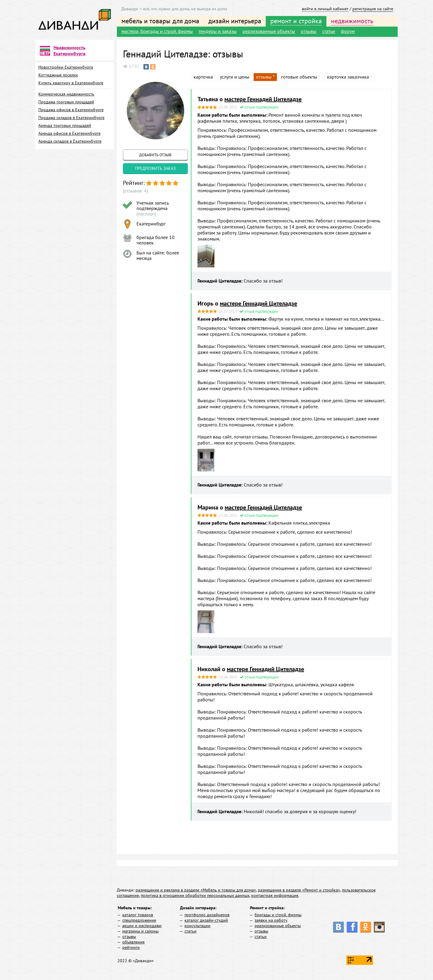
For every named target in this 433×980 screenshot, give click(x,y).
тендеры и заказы (218, 31)
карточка (203, 77)
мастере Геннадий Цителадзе (263, 99)
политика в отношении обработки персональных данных (195, 895)
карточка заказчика (348, 77)
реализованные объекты (269, 31)
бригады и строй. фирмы (278, 915)
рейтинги (131, 947)
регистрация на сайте (373, 9)
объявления (133, 942)
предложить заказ (155, 168)
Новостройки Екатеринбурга (66, 67)
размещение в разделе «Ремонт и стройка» (299, 890)
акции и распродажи (142, 926)
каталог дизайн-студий (206, 920)
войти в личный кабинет (325, 9)
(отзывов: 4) (135, 191)
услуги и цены (235, 77)
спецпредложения (139, 920)
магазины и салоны (140, 931)
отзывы (309, 31)
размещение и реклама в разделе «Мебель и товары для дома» (196, 890)
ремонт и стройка (296, 21)
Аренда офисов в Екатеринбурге (69, 133)
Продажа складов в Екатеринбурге (71, 118)
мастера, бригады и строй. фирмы (157, 31)
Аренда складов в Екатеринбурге (70, 141)
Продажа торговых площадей (66, 102)
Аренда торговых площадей (65, 125)
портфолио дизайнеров (207, 915)
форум (348, 31)
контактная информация (275, 895)
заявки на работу (271, 920)
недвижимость (352, 21)
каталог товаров (138, 915)
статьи (329, 31)
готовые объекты (299, 77)
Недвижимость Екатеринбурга (69, 50)
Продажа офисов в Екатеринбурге (71, 110)
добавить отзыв (155, 155)
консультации (197, 926)
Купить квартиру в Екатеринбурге (71, 83)
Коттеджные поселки (58, 75)
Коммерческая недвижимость (66, 94)
